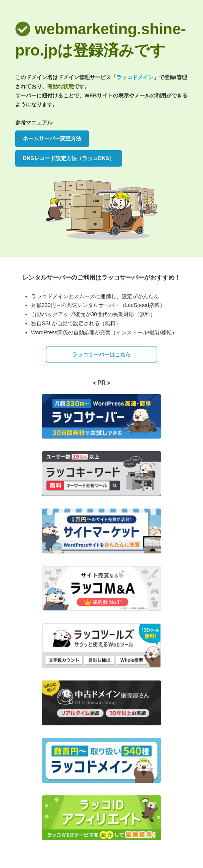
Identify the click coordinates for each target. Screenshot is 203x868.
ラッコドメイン (135, 77)
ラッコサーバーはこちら (101, 355)
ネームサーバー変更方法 (52, 138)
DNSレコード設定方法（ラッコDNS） (69, 158)
